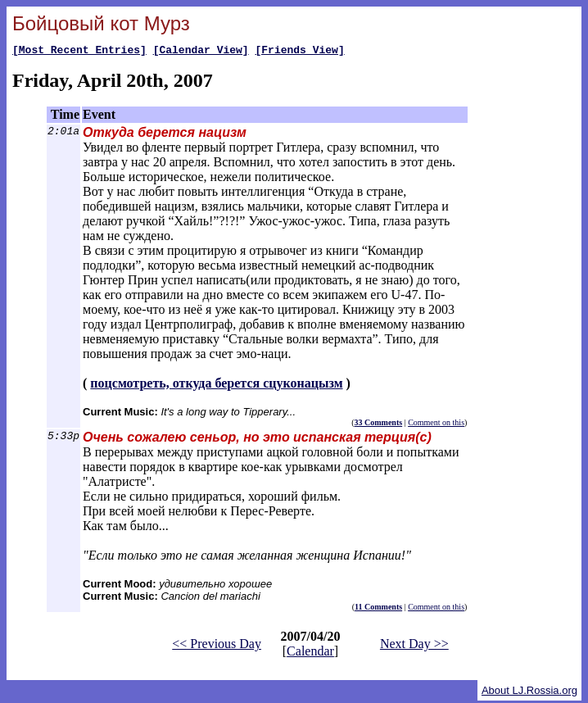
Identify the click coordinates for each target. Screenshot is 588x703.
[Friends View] (299, 52)
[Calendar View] (201, 52)
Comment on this (436, 425)
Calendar (310, 653)
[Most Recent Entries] (79, 52)
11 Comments (378, 609)
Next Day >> (414, 646)
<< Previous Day (217, 646)
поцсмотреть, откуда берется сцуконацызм (216, 386)
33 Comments (379, 425)
